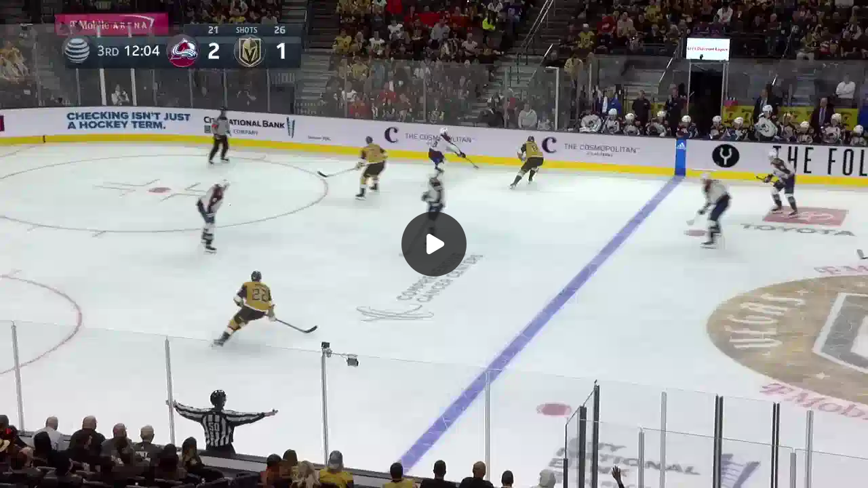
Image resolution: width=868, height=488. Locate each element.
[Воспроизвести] (434, 244)
